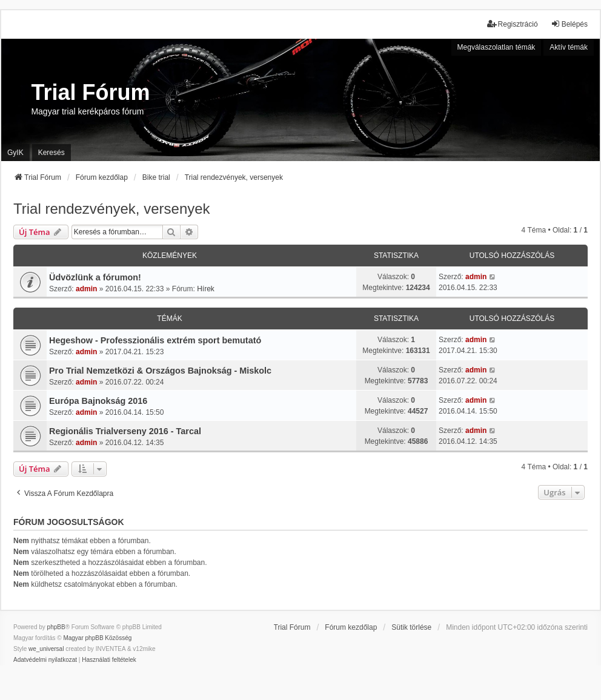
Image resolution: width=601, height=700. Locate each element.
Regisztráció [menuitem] (513, 24)
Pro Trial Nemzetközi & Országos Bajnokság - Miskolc (160, 371)
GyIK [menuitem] (15, 153)
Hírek (206, 289)
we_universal (46, 649)
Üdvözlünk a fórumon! (95, 277)
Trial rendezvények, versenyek (112, 209)
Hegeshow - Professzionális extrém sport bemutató (155, 340)
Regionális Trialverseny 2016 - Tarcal (125, 431)
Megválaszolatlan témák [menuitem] (496, 47)
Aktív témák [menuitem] (569, 47)
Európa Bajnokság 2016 (98, 401)
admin (86, 289)
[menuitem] (45, 660)
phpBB (56, 627)
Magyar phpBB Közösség (97, 638)
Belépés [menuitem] (569, 24)
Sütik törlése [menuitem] (411, 627)
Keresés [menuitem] (51, 153)
